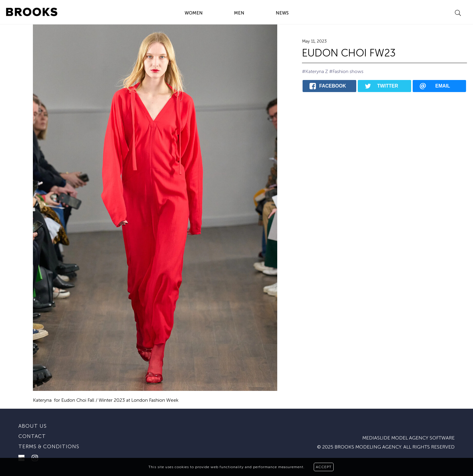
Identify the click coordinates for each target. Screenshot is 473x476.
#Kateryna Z (315, 71)
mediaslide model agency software (408, 438)
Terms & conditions (49, 446)
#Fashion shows (346, 71)
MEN (239, 13)
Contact (32, 436)
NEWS (282, 13)
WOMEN (194, 13)
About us (33, 426)
